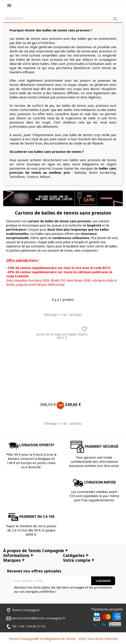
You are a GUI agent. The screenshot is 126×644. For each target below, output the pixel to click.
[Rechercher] (63, 18)
